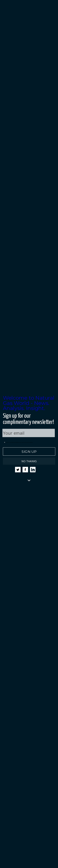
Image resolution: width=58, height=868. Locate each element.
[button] (29, 403)
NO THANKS (29, 461)
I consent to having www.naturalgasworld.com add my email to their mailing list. (19, 442)
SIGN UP (29, 451)
